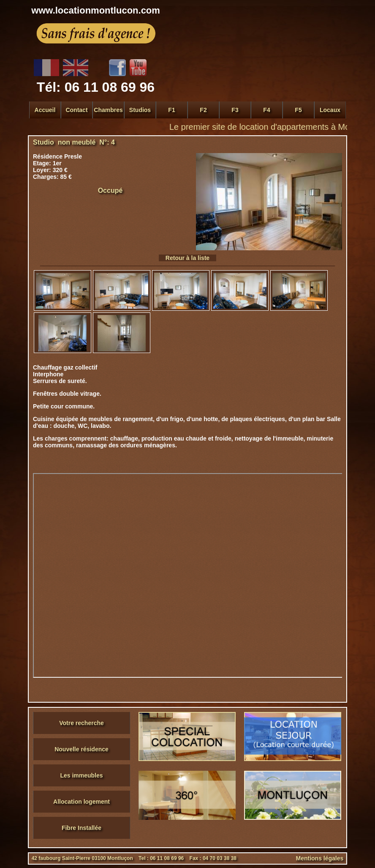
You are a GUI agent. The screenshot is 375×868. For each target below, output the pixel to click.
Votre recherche (82, 723)
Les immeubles (81, 775)
